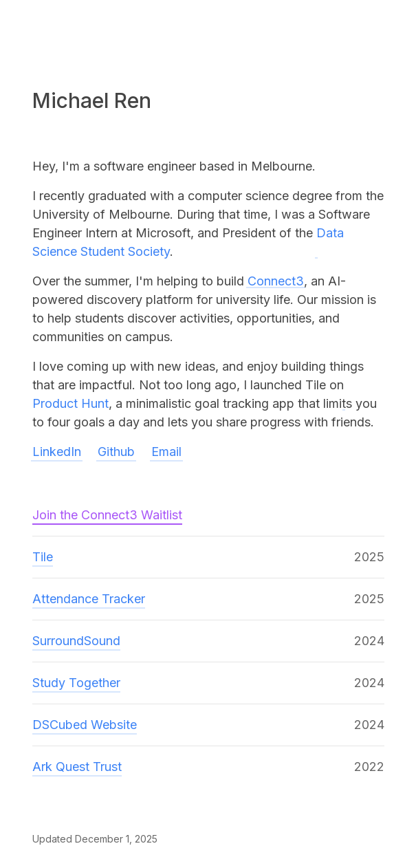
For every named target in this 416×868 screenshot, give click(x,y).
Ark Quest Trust (77, 767)
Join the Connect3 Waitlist (107, 515)
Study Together (76, 683)
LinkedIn (57, 452)
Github (116, 452)
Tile (43, 557)
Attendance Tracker (89, 599)
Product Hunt (70, 403)
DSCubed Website (85, 725)
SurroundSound (76, 641)
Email (166, 452)
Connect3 (276, 281)
